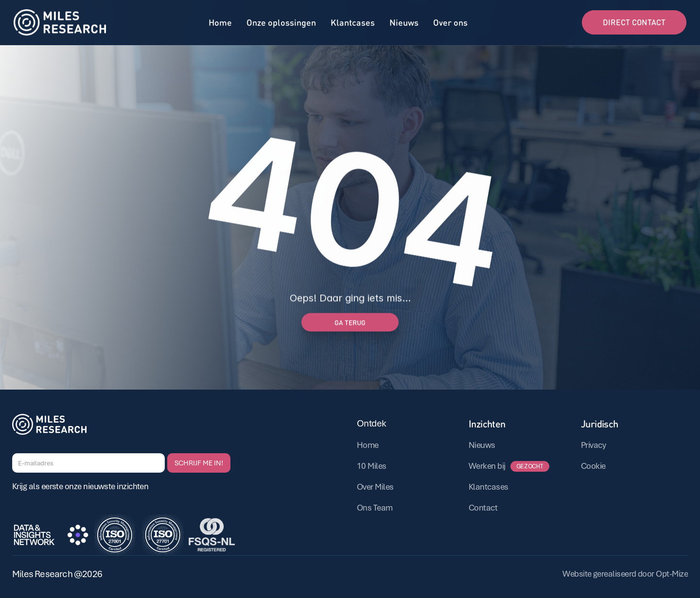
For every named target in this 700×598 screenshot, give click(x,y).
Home (220, 21)
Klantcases (353, 21)
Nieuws (404, 21)
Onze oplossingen (281, 21)
